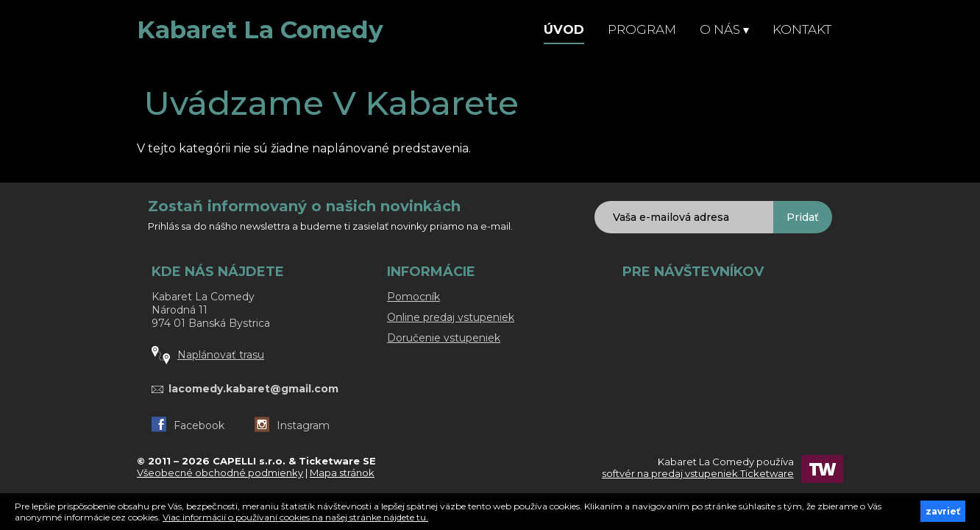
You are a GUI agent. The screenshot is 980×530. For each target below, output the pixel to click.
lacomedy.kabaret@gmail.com (253, 389)
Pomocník (413, 297)
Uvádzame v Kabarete (331, 103)
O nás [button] (724, 29)
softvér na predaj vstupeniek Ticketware (698, 473)
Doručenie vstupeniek (444, 338)
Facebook (188, 425)
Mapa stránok (342, 473)
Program (642, 29)
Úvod (564, 29)
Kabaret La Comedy (260, 29)
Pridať (803, 217)
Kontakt (802, 29)
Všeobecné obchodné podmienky (220, 473)
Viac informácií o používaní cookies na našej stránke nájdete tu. (295, 517)
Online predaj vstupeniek (451, 317)
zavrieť (943, 511)
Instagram (292, 425)
